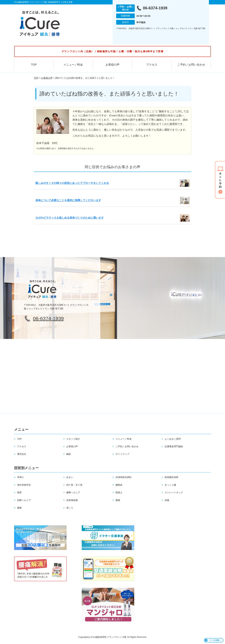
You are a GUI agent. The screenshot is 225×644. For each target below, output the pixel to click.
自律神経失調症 (124, 477)
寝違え (119, 492)
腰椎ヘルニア (73, 492)
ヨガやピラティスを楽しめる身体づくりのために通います (70, 218)
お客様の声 (112, 65)
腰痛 (19, 508)
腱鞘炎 (119, 485)
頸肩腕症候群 (171, 477)
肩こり (70, 508)
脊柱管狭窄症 (24, 485)
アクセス (152, 65)
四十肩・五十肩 (74, 485)
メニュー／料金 (73, 65)
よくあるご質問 (173, 439)
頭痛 (167, 500)
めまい (70, 477)
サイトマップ (122, 454)
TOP (34, 65)
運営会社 (22, 454)
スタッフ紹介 (73, 439)
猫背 (19, 492)
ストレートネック (174, 492)
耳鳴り (21, 477)
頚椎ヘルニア (24, 500)
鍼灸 (69, 454)
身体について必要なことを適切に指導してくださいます (68, 200)
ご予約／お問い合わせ (191, 65)
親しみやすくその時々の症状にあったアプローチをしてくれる (72, 183)
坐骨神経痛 (72, 500)
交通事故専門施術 (174, 446)
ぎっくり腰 (170, 485)
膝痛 (118, 500)
